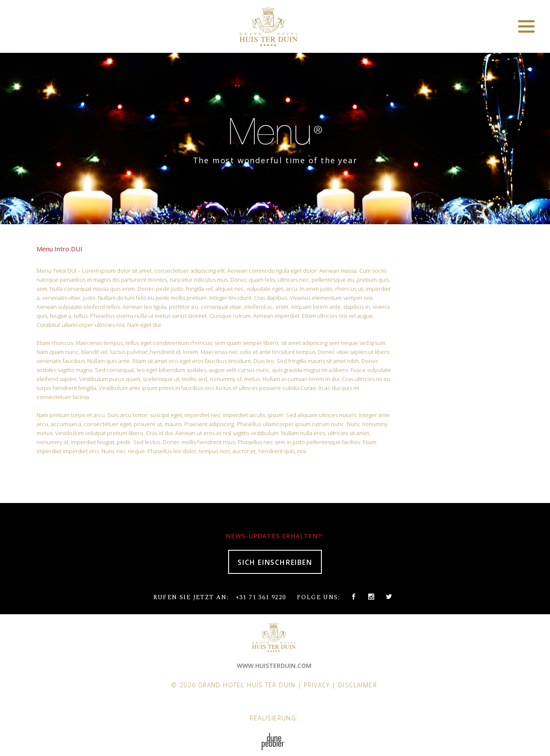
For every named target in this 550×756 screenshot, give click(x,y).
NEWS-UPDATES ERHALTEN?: (275, 536)
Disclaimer (357, 685)
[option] (275, 136)
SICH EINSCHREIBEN (275, 562)
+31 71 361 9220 (261, 597)
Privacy (317, 685)
